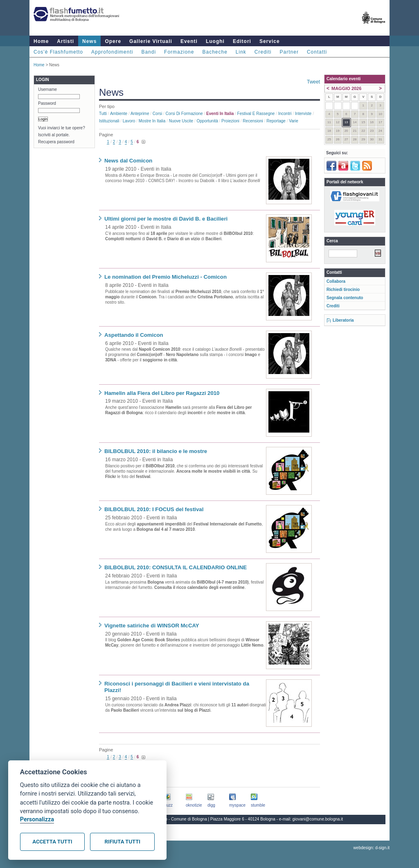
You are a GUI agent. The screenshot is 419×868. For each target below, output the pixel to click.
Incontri (285, 114)
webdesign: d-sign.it (372, 848)
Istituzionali (109, 121)
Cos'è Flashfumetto (58, 52)
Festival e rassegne (256, 114)
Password (47, 103)
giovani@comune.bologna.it (318, 819)
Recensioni (253, 121)
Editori (242, 41)
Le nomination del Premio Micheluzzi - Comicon (166, 277)
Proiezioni (230, 121)
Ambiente (119, 114)
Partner (289, 52)
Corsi (157, 114)
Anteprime (140, 114)
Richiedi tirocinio (343, 290)
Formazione (179, 52)
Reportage (276, 121)
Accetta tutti (52, 842)
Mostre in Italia (152, 121)
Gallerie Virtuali (151, 41)
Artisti (65, 41)
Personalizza (37, 820)
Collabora (336, 281)
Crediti (263, 52)
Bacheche (215, 52)
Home (41, 41)
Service (270, 41)
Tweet (313, 82)
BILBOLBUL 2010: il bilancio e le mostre (156, 451)
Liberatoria (343, 320)
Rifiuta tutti (123, 842)
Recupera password (56, 142)
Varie (294, 121)
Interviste (303, 114)
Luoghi (215, 41)
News (89, 41)
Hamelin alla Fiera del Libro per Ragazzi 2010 (162, 393)
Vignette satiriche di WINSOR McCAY (152, 626)
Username (47, 89)
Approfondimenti (112, 52)
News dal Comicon (128, 161)
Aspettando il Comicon (134, 335)
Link (241, 52)
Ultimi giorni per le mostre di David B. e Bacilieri (166, 219)
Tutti (103, 114)
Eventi (189, 41)
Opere (113, 41)
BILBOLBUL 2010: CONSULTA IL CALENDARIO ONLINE (176, 567)
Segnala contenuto (345, 298)
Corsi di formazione (184, 114)
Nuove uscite (181, 121)
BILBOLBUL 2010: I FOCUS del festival (154, 509)
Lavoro (129, 121)
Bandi (149, 52)
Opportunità (207, 121)
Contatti (317, 52)
